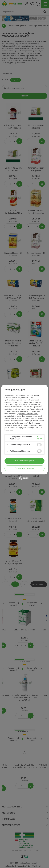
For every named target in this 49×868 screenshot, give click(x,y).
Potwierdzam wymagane (25, 468)
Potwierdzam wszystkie (25, 461)
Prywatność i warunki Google (28, 414)
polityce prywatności (22, 409)
